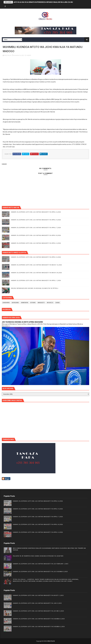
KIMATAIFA (25, 303)
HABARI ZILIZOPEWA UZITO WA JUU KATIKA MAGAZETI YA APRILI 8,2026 (36, 235)
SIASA (58, 303)
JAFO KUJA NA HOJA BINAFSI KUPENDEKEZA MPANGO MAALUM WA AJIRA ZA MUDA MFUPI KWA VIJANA (51, 2)
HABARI (29, 55)
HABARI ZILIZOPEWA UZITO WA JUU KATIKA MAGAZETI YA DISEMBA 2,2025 (39, 627)
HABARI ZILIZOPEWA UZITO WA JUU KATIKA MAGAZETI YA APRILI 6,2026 (36, 212)
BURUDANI (15, 303)
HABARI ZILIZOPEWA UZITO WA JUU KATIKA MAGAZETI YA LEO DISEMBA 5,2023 (40, 572)
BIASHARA (6, 303)
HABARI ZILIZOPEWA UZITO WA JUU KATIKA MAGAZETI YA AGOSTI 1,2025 (38, 595)
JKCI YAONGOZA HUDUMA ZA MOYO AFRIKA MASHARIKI (22, 322)
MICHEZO (50, 303)
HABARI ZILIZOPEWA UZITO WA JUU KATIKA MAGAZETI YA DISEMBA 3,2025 (39, 619)
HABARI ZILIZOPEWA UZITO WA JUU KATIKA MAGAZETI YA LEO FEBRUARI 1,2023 (41, 564)
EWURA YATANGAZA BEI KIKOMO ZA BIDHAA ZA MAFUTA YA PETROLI (35, 288)
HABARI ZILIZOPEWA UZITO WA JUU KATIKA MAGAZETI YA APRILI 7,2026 (36, 228)
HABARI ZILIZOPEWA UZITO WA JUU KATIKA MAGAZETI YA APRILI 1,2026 (36, 280)
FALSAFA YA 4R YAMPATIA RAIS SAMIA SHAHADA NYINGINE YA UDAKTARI (38, 556)
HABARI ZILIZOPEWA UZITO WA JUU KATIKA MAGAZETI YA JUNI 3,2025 (37, 603)
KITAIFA (33, 303)
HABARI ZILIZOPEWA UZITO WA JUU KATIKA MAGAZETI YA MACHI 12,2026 (36, 265)
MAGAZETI (41, 303)
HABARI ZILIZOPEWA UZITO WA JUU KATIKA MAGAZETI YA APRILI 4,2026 (36, 243)
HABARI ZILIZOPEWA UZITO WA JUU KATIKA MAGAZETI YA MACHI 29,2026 (36, 273)
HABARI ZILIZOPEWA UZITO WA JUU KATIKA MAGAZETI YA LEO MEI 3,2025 (38, 611)
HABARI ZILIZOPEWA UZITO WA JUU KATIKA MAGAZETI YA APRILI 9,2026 (36, 220)
